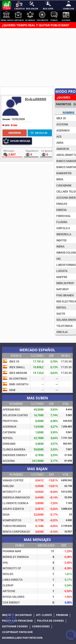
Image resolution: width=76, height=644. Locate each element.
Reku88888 (36, 99)
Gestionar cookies (15, 626)
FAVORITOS (63, 104)
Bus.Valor (32, 5)
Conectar (69, 5)
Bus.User (48, 5)
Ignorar (15, 133)
